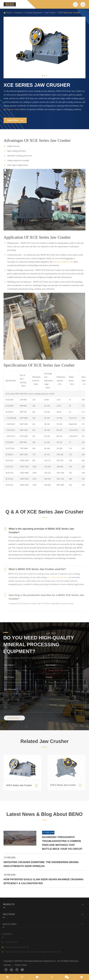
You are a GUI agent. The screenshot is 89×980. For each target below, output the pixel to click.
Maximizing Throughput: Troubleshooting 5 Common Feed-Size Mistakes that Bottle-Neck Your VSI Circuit (62, 843)
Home (9, 13)
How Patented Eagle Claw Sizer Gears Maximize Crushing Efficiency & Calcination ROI (43, 881)
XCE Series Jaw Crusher (69, 13)
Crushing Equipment (33, 13)
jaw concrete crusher (11, 109)
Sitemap (7, 965)
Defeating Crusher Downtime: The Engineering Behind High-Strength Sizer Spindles (41, 864)
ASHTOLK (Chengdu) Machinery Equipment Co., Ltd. (38, 961)
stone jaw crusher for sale (63, 260)
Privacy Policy (21, 965)
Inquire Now (15, 120)
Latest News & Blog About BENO (44, 816)
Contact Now (17, 718)
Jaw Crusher (50, 13)
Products (18, 13)
